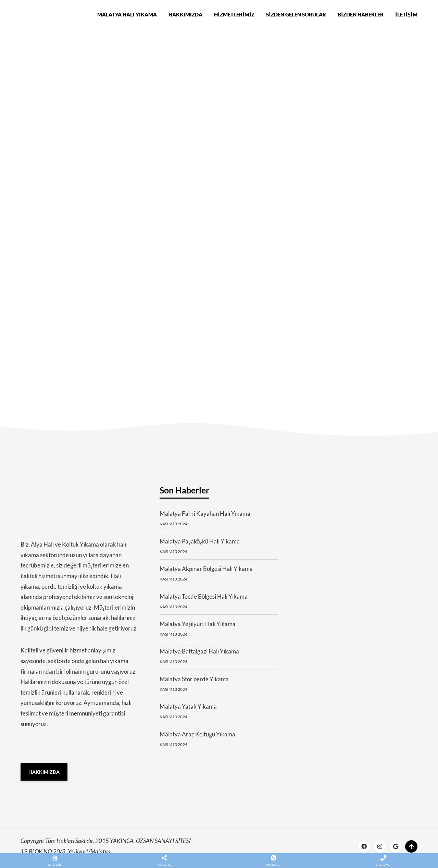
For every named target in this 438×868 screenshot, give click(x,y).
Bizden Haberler (361, 15)
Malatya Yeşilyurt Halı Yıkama (198, 627)
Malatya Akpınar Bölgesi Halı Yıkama (206, 572)
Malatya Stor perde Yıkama (194, 682)
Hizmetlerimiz (234, 15)
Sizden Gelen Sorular (296, 15)
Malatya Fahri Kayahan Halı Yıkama (205, 517)
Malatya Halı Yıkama (127, 15)
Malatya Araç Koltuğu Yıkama (197, 737)
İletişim (406, 15)
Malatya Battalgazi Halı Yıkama (199, 655)
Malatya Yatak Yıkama (188, 710)
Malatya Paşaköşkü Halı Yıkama (199, 544)
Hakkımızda (185, 15)
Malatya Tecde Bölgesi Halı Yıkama (204, 600)
